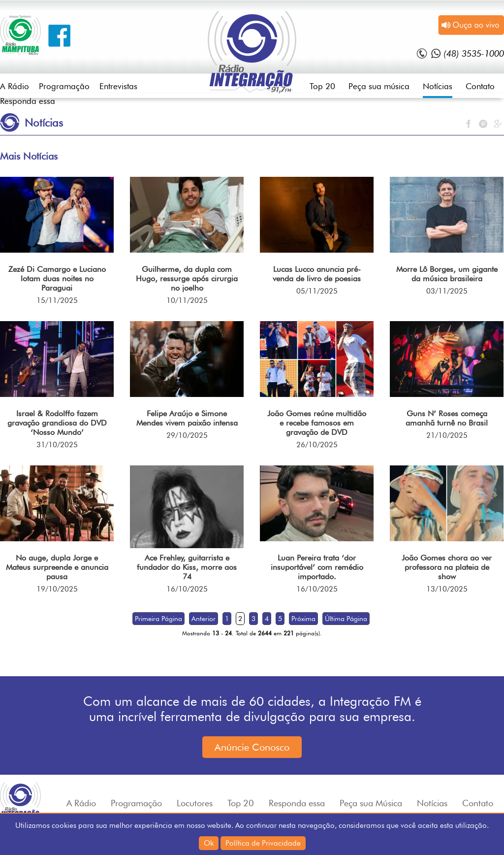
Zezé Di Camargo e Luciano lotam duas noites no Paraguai (57, 279)
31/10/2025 (57, 445)
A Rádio (15, 86)
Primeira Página (158, 619)
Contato (480, 86)
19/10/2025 (57, 589)
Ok (209, 843)
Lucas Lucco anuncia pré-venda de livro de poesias (317, 274)
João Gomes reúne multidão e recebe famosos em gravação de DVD (317, 423)
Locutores (195, 803)
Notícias (438, 86)
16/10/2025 (187, 589)
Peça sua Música (371, 803)
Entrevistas (118, 86)
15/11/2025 (57, 300)
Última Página (346, 619)
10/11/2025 (187, 300)
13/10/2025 (447, 589)
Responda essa (28, 101)
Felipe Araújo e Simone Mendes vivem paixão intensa (187, 418)
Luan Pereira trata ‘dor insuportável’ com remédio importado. (317, 567)
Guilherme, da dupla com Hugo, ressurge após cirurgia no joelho (187, 279)
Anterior (204, 619)
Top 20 (322, 86)
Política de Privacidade (263, 843)
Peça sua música (379, 86)
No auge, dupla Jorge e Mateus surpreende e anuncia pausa (57, 567)
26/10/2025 (317, 445)
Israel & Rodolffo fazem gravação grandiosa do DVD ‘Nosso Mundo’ (57, 423)
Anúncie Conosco (252, 747)
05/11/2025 (317, 291)
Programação (64, 86)
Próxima (303, 619)
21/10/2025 (447, 435)
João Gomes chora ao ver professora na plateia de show (447, 567)
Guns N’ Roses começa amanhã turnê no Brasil (447, 418)
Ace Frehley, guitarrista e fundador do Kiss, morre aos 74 (187, 567)
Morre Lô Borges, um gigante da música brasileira (447, 274)
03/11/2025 (447, 291)
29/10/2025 (187, 435)
